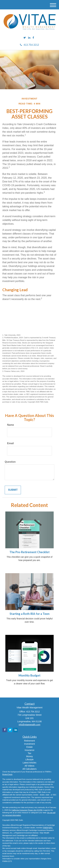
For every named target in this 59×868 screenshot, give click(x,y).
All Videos (29, 766)
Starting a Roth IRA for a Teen (29, 614)
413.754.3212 (29, 45)
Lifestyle (29, 759)
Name (11, 425)
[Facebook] (33, 38)
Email (10, 443)
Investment (29, 744)
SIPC (51, 828)
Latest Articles (29, 763)
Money (29, 756)
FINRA (45, 828)
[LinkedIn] (29, 38)
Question (10, 462)
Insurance (29, 750)
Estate (30, 747)
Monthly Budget (29, 675)
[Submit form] (13, 490)
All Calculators (29, 769)
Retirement (29, 741)
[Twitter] (25, 38)
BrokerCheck (7, 774)
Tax (30, 753)
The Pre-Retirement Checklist (29, 552)
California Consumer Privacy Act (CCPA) (27, 810)
